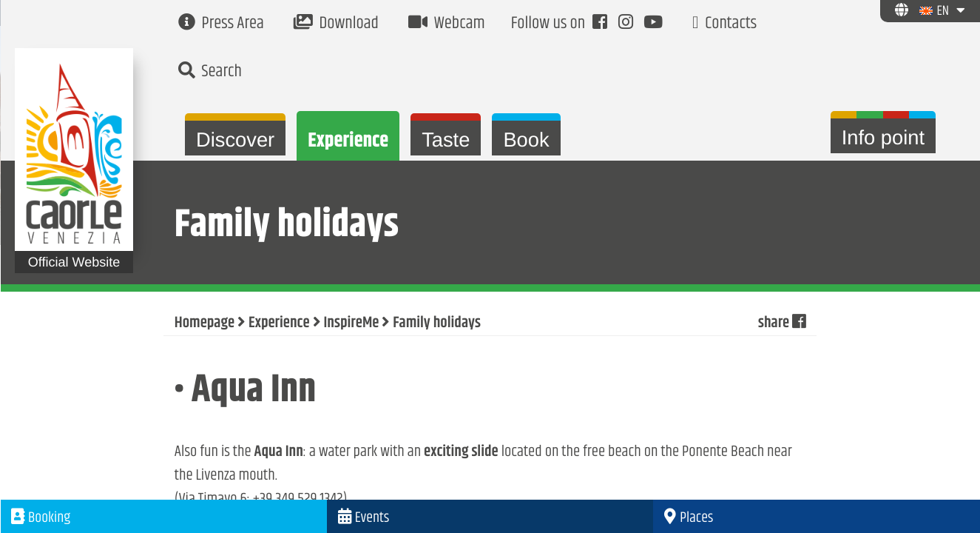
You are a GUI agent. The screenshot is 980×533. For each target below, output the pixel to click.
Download (336, 24)
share (782, 324)
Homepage (205, 324)
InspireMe (352, 324)
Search (210, 72)
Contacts (724, 24)
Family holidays (437, 324)
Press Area (221, 24)
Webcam (447, 24)
